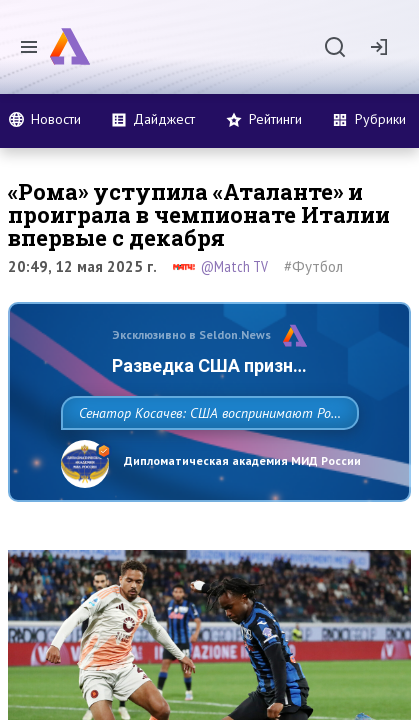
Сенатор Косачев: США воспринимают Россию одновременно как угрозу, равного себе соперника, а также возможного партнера (197, 457)
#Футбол (313, 266)
